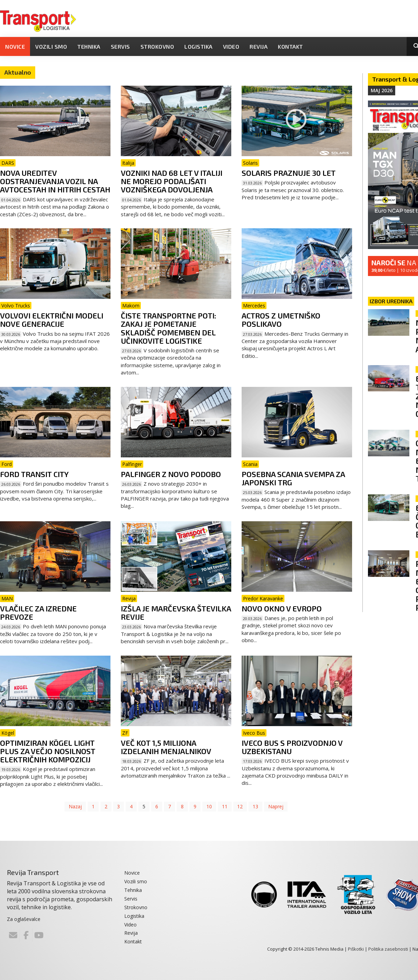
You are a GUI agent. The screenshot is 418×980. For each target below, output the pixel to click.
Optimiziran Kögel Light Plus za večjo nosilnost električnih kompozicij (48, 751)
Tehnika (89, 46)
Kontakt (290, 46)
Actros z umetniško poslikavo (281, 320)
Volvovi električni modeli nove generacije (52, 320)
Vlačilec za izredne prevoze (38, 612)
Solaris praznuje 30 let (289, 173)
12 (240, 806)
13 (256, 806)
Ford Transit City (34, 474)
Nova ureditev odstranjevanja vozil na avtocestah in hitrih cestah (55, 181)
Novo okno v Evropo (282, 608)
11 (225, 806)
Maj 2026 (382, 90)
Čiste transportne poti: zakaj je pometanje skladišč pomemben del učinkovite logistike (168, 328)
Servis (120, 46)
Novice (15, 46)
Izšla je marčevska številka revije (176, 612)
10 (209, 806)
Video (231, 46)
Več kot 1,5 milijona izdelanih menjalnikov (166, 747)
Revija (259, 46)
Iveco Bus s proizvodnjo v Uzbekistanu (292, 747)
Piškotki (356, 949)
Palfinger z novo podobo (171, 474)
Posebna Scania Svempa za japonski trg (293, 478)
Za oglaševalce (24, 919)
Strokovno (157, 46)
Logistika (198, 46)
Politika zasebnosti (388, 949)
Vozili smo (51, 46)
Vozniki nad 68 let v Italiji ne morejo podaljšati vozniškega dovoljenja (172, 181)
